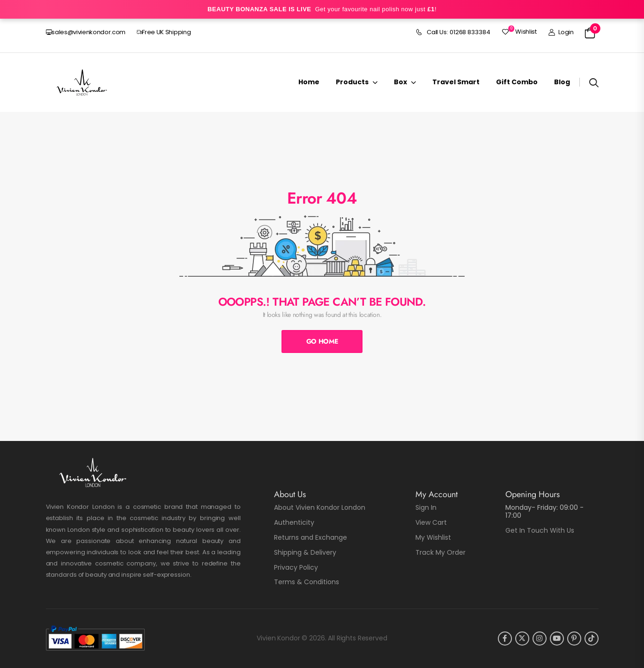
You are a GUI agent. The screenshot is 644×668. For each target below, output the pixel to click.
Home (309, 82)
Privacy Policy (296, 567)
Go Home (322, 341)
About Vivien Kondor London (320, 507)
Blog (562, 82)
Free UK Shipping (164, 32)
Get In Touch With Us (540, 530)
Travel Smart (456, 82)
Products (352, 82)
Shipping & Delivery (305, 552)
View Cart (431, 522)
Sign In (426, 507)
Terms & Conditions (307, 582)
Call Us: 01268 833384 (453, 32)
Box (400, 82)
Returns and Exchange (311, 537)
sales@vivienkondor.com (86, 32)
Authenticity (294, 522)
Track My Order (440, 552)
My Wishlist (433, 537)
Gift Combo (517, 82)
